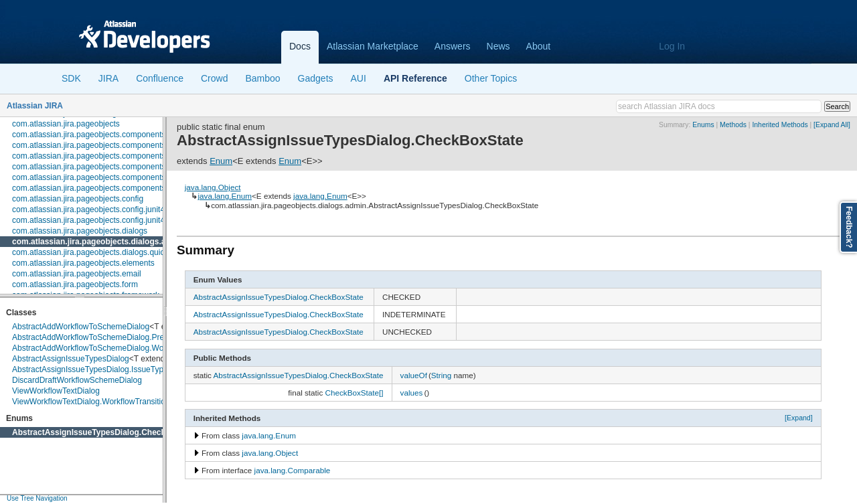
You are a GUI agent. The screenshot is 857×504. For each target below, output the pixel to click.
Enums (703, 125)
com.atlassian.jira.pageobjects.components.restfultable (110, 177)
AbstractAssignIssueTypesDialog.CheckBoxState (106, 432)
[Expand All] (832, 125)
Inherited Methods (780, 125)
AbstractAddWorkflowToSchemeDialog (81, 327)
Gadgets (316, 78)
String (442, 375)
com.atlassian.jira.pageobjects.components (89, 135)
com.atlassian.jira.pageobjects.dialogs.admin (98, 242)
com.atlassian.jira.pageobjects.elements (83, 263)
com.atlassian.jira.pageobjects (66, 124)
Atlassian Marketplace (373, 46)
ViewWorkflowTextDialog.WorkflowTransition (91, 402)
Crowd (214, 78)
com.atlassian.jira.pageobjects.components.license (102, 156)
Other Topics (491, 78)
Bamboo (262, 78)
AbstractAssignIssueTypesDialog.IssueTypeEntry (99, 369)
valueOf (414, 375)
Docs (300, 46)
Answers (453, 46)
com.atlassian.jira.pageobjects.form (75, 284)
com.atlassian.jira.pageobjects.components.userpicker (108, 188)
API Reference (415, 78)
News (498, 46)
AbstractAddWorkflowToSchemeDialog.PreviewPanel (106, 337)
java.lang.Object (213, 187)
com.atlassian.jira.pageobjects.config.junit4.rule (96, 220)
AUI (359, 78)
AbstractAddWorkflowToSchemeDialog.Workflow (98, 348)
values (412, 393)
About (539, 46)
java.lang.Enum (225, 196)
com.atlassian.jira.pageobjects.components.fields (99, 145)
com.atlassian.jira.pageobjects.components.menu (100, 167)
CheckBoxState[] (355, 393)
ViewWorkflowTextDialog (56, 391)
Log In (672, 46)
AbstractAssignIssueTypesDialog (71, 359)
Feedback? (849, 227)
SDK (71, 78)
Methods (733, 125)
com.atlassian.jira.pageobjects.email (77, 274)
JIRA (108, 78)
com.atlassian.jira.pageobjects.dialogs (80, 231)
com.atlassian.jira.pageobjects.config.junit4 (88, 209)
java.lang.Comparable (293, 470)
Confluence (160, 78)
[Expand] (799, 418)
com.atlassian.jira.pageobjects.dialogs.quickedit (97, 252)
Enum (221, 161)
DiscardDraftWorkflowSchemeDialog (77, 380)
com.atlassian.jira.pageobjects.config (78, 199)
